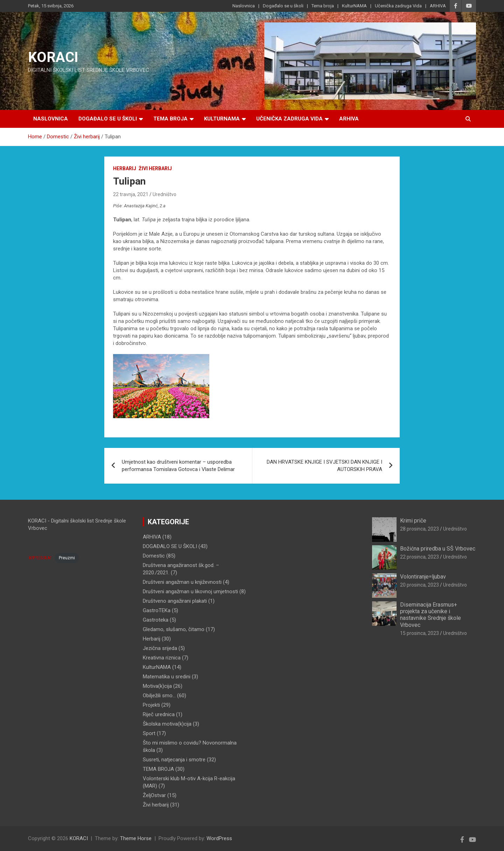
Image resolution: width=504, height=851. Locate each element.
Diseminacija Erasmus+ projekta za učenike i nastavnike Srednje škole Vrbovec (430, 615)
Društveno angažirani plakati (175, 601)
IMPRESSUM (40, 558)
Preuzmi (67, 558)
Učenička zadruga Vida (398, 6)
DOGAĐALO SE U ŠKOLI (170, 546)
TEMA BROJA (158, 769)
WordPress (219, 838)
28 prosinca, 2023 (419, 529)
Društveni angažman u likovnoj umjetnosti (190, 591)
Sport (149, 733)
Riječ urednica (159, 714)
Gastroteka (156, 620)
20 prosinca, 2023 (419, 585)
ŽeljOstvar (154, 795)
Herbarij (125, 168)
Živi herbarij (155, 168)
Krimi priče (413, 521)
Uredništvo (164, 194)
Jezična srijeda (160, 648)
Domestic (154, 556)
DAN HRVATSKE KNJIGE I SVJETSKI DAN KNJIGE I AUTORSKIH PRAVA (324, 466)
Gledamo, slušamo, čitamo (174, 629)
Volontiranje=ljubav (423, 577)
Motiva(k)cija (157, 686)
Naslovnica (244, 6)
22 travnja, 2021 (131, 194)
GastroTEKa (157, 610)
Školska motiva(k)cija (167, 724)
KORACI (53, 57)
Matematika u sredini (167, 677)
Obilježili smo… (159, 696)
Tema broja (323, 6)
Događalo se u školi (283, 6)
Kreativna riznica (162, 658)
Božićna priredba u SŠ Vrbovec (438, 549)
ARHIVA (438, 6)
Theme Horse (136, 838)
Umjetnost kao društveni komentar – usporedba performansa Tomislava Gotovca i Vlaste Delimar (178, 466)
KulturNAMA (354, 6)
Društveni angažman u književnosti (182, 582)
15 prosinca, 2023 (419, 633)
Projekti (151, 705)
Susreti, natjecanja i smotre (174, 760)
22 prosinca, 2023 (419, 557)
